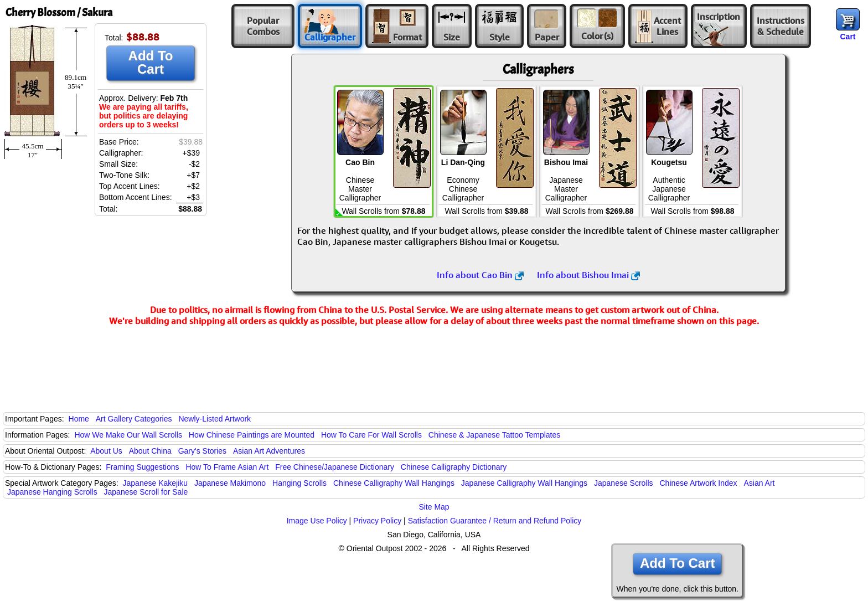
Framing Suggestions (142, 467)
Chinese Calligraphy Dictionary (454, 467)
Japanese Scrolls (624, 483)
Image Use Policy (317, 521)
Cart (848, 37)
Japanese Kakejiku (156, 483)
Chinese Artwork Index (699, 483)
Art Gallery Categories (134, 419)
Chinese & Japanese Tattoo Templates (494, 435)
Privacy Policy (377, 521)
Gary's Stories (202, 451)
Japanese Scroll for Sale (146, 492)
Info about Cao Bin (480, 275)
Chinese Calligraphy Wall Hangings (394, 483)
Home (79, 419)
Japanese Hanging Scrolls (52, 492)
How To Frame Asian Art (227, 467)
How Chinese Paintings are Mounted (252, 435)
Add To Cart (151, 62)
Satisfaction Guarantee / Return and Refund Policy (495, 521)
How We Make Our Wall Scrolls (128, 435)
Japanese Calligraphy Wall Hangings (524, 483)
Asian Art (759, 483)
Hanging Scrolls (299, 483)
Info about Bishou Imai (588, 275)
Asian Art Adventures (269, 451)
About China (150, 451)
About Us (106, 451)
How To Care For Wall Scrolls (371, 435)
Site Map (434, 507)
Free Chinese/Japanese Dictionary (335, 467)
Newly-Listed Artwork (215, 419)
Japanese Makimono (230, 483)
